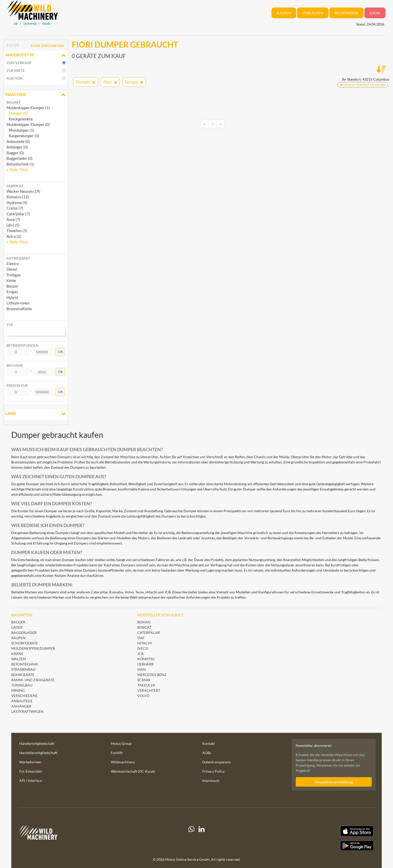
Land (36, 414)
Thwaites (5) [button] (17, 231)
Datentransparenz (216, 762)
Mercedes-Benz (152, 675)
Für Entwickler (31, 771)
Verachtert (149, 690)
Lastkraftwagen (27, 711)
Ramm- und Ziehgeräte (33, 680)
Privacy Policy (213, 771)
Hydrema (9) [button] (17, 203)
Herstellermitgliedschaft (38, 753)
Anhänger (21, 706)
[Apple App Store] (318, 831)
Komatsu (146, 659)
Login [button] (375, 13)
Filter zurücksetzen (47, 46)
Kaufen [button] (284, 13)
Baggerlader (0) (20, 158)
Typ (10, 325)
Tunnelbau (22, 685)
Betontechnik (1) (20, 164)
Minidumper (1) (20, 130)
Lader (17, 627)
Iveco (143, 648)
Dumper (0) (17, 113)
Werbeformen (30, 762)
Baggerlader (24, 633)
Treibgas (14, 275)
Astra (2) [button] (14, 236)
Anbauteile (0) (18, 141)
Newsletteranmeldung (334, 782)
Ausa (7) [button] (13, 219)
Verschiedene (24, 696)
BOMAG (144, 622)
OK (60, 352)
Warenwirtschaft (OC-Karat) (133, 771)
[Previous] (205, 124)
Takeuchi (146, 685)
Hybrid (12, 297)
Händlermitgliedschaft (37, 743)
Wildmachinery (123, 762)
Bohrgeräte (23, 675)
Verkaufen (313, 13)
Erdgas (12, 292)
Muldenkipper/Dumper (33, 648)
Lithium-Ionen (18, 303)
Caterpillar (149, 633)
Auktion (15, 78)
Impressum (211, 780)
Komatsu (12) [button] (18, 197)
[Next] (221, 124)
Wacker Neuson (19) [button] (23, 191)
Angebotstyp (36, 55)
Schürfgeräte (25, 643)
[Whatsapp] (191, 838)
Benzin (12, 286)
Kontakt (209, 743)
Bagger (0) (15, 153)
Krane (17, 654)
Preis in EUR (17, 385)
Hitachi (144, 643)
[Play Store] (318, 846)
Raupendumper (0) (23, 136)
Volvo (143, 696)
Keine (11, 280)
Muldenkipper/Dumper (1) (28, 108)
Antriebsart (18, 258)
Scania (144, 680)
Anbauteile (22, 701)
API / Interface (31, 780)
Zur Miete (16, 70)
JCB (140, 654)
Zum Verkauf (19, 63)
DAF (141, 638)
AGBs (207, 753)
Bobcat (144, 627)
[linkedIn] (202, 838)
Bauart (14, 102)
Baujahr (15, 365)
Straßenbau (23, 669)
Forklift (117, 753)
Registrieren (347, 13)
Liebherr (145, 664)
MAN (142, 669)
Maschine (36, 95)
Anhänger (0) (17, 147)
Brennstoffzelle (19, 309)
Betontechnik (25, 664)
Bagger (18, 622)
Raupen (18, 638)
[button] (17, 169)
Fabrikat (15, 186)
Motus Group (121, 743)
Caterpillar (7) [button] (18, 214)
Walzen (19, 659)
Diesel (12, 269)
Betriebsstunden (23, 345)
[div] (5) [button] (13, 225)
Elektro (13, 264)
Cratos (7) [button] (15, 208)
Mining (18, 690)
